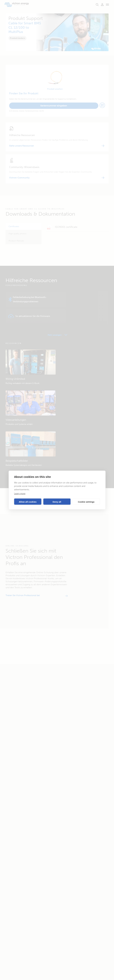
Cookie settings (86, 502)
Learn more (20, 493)
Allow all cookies (28, 502)
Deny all (57, 502)
